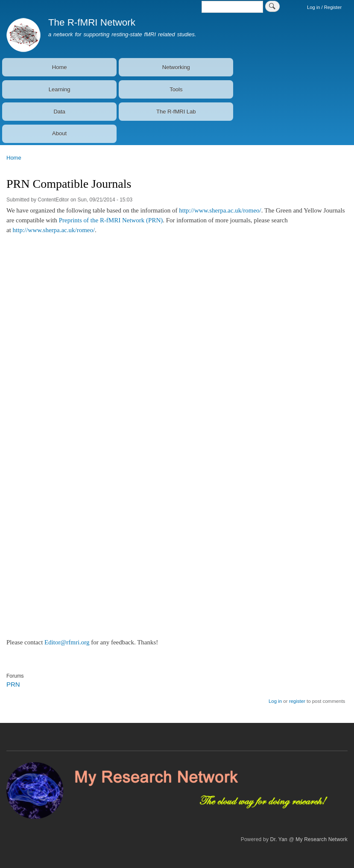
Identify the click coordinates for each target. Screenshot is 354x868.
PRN (13, 684)
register (297, 701)
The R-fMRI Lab (176, 112)
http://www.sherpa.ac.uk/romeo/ (220, 210)
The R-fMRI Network (92, 22)
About (59, 133)
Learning (60, 89)
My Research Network (322, 839)
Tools (176, 89)
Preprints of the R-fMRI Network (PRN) (111, 220)
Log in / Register (324, 7)
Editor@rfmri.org (67, 642)
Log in (275, 701)
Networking (176, 67)
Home (60, 67)
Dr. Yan (279, 839)
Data (59, 112)
